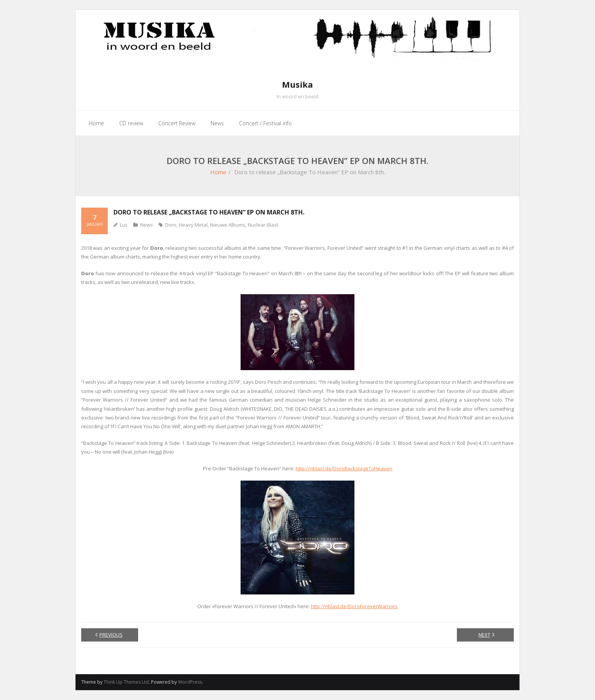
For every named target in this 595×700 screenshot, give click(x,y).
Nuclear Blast (263, 225)
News (146, 225)
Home (218, 172)
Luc (124, 225)
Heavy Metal (193, 225)
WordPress (190, 682)
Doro (171, 225)
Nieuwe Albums (228, 225)
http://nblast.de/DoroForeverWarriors (354, 606)
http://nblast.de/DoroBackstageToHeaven (344, 468)
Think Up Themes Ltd (126, 682)
